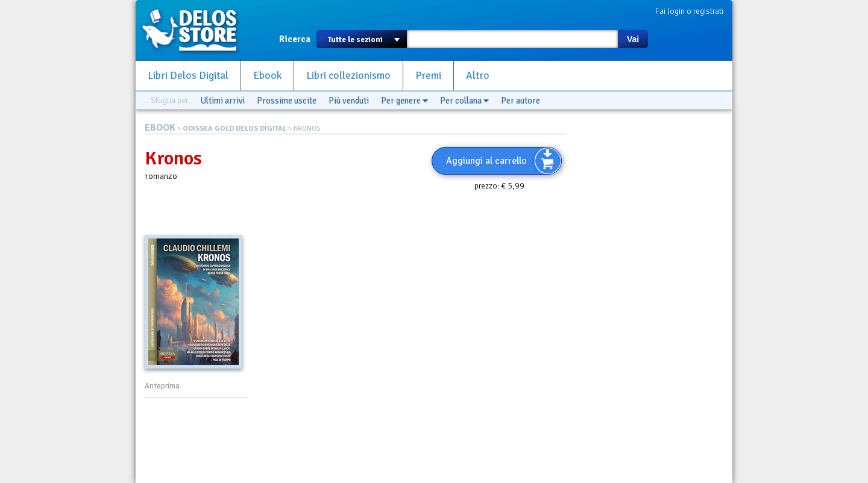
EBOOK (160, 128)
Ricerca (295, 39)
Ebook (267, 76)
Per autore (520, 101)
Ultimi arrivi (222, 101)
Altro (478, 76)
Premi (428, 76)
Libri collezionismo (348, 76)
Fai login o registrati (689, 11)
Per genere (404, 101)
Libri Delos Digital (188, 76)
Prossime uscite (287, 101)
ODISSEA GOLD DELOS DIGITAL (234, 129)
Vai (633, 39)
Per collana (464, 101)
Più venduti (349, 101)
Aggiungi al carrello (486, 161)
